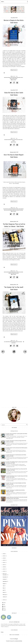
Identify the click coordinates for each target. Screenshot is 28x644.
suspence (21, 140)
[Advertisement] (11, 365)
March (4, 592)
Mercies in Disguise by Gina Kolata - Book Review (14, 21)
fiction (8, 140)
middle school (14, 210)
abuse (4, 209)
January (4, 597)
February (4, 595)
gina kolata (15, 77)
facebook (4, 603)
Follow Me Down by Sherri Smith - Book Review (14, 94)
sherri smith (19, 140)
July (3, 586)
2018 (4, 571)
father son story (6, 210)
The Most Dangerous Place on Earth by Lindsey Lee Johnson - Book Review (14, 225)
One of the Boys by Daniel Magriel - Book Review (14, 156)
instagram (4, 610)
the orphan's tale (17, 342)
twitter (4, 604)
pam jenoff (14, 342)
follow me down (11, 140)
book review (5, 77)
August (4, 584)
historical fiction (8, 342)
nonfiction (16, 79)
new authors (18, 210)
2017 (4, 573)
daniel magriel (13, 209)
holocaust (11, 342)
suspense (14, 141)
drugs (19, 209)
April (4, 590)
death (11, 77)
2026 (4, 554)
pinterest (4, 608)
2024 (4, 558)
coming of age (10, 209)
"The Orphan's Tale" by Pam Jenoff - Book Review (14, 288)
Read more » (14, 70)
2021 (4, 565)
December (5, 575)
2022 (4, 562)
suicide (9, 273)
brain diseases (9, 77)
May (4, 588)
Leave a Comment (14, 80)
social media (21, 272)
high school (11, 210)
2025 (4, 556)
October (4, 579)
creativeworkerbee (18, 641)
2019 (4, 569)
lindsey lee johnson (14, 272)
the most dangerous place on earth (14, 273)
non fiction (13, 79)
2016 (4, 600)
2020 (4, 567)
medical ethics (18, 77)
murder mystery (15, 140)
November (5, 577)
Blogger (16, 639)
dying (13, 77)
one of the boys (21, 210)
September (5, 581)
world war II (21, 342)
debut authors (17, 209)
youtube (4, 606)
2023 (4, 560)
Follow (2, 632)
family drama (22, 209)
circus (5, 342)
